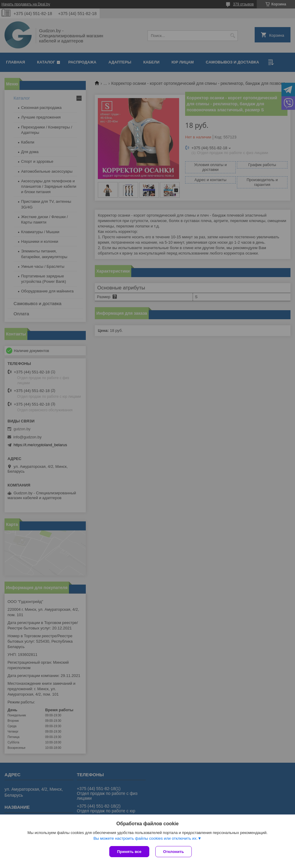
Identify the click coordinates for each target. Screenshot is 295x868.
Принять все (129, 852)
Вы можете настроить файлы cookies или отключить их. (145, 838)
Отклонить (174, 852)
